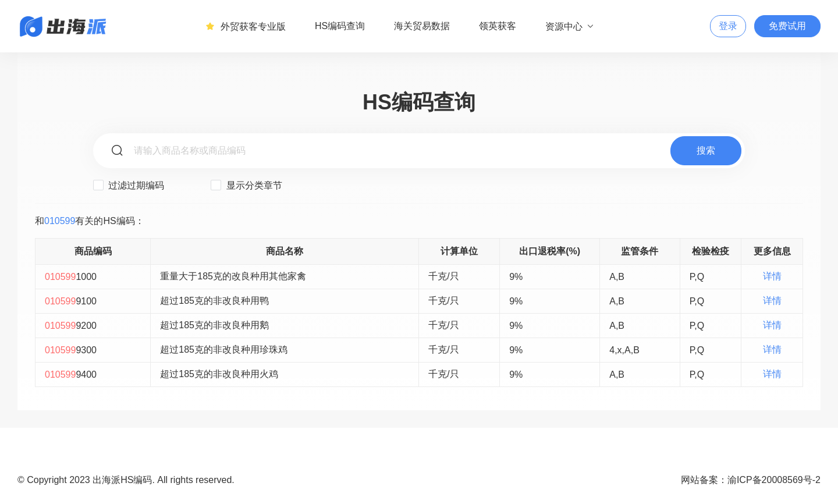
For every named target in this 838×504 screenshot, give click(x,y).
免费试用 (787, 26)
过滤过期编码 (129, 185)
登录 (728, 26)
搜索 (706, 150)
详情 (772, 276)
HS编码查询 (340, 26)
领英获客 (498, 26)
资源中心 (570, 26)
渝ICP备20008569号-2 (774, 480)
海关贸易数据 (422, 26)
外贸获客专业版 (246, 26)
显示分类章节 (246, 185)
